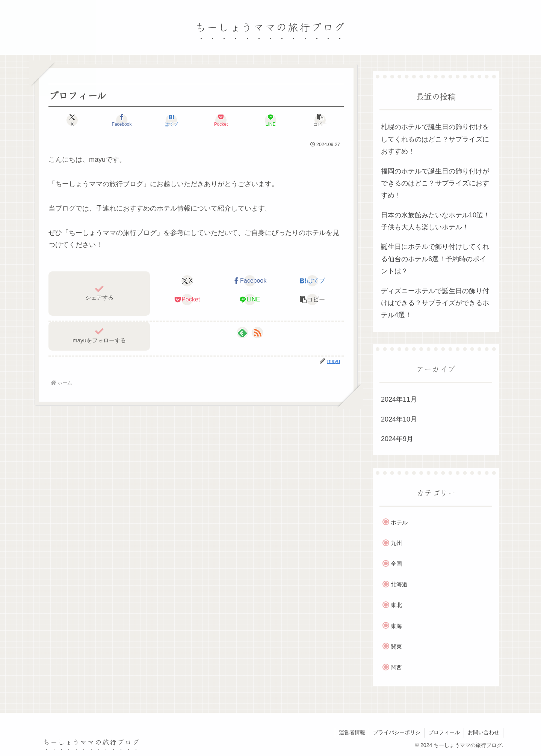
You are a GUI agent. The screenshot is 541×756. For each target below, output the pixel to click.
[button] (320, 120)
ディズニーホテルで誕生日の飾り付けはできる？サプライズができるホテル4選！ (435, 303)
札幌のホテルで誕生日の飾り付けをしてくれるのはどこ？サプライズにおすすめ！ (435, 139)
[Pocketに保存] (221, 120)
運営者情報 (352, 732)
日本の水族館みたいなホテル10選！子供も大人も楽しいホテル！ (435, 221)
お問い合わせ (484, 732)
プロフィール (444, 732)
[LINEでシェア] (270, 120)
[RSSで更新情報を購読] (257, 333)
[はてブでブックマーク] (171, 120)
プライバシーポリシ (397, 732)
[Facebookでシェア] (122, 120)
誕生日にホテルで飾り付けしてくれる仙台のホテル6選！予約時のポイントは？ (435, 259)
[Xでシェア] (72, 120)
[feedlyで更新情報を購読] (242, 333)
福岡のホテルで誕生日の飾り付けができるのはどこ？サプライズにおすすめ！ (435, 183)
